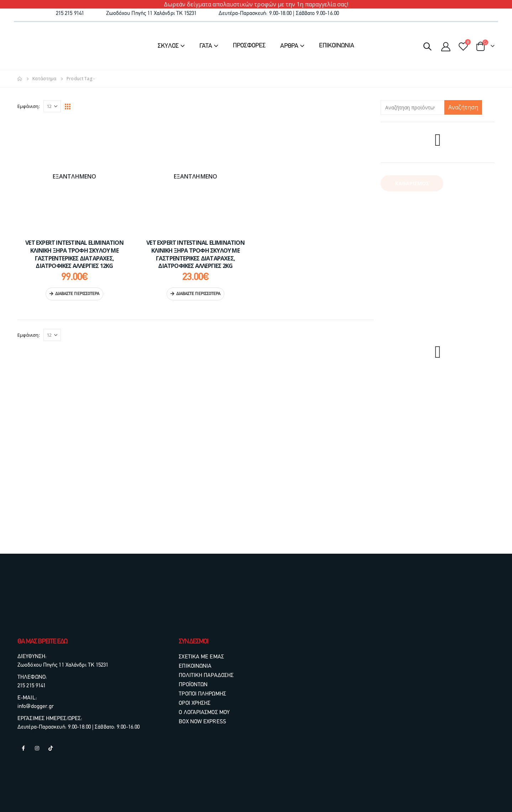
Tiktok (51, 748)
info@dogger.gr (36, 707)
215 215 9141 (32, 686)
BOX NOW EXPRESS (202, 722)
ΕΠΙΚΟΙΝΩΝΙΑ (337, 46)
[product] (74, 176)
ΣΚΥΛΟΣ (168, 46)
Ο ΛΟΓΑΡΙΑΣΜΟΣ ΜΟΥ (204, 713)
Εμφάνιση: (29, 106)
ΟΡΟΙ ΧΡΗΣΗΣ (195, 703)
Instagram (37, 748)
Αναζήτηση (463, 107)
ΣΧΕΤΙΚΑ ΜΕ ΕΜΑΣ (201, 657)
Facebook (23, 748)
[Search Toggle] (427, 46)
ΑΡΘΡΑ (289, 46)
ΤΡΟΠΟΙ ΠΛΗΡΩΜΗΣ (202, 694)
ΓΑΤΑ (206, 46)
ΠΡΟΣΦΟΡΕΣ (249, 46)
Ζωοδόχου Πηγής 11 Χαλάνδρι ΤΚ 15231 (63, 665)
